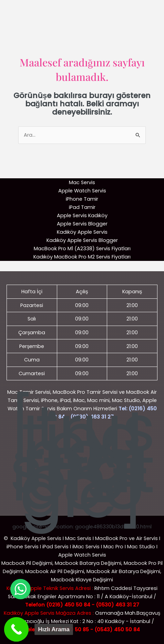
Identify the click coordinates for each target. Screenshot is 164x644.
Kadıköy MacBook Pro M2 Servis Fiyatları (82, 257)
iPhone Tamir (82, 199)
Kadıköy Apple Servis (82, 232)
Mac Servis (82, 182)
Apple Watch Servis (82, 191)
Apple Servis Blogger (82, 224)
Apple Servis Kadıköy (82, 215)
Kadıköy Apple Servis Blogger (82, 240)
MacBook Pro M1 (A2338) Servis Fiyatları (82, 249)
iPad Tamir (82, 207)
